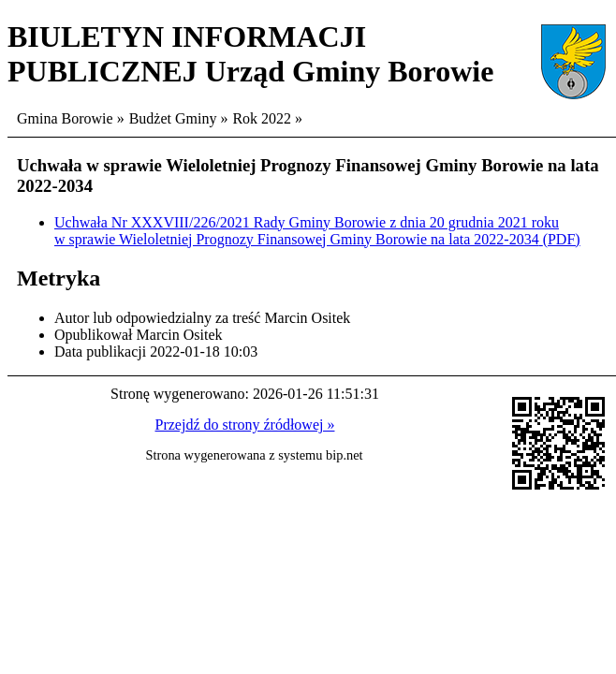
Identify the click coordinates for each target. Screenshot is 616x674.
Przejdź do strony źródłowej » (245, 425)
